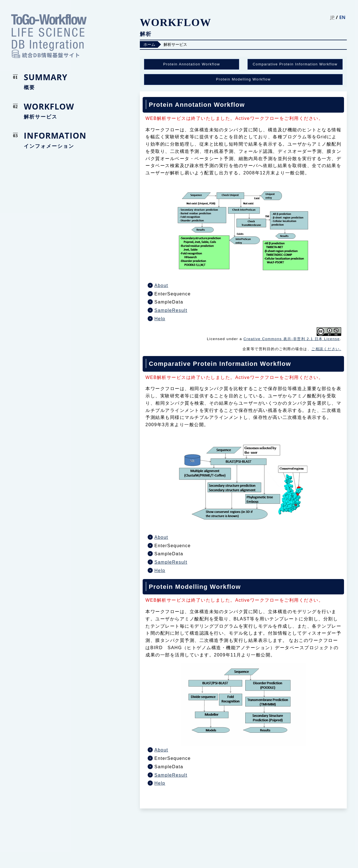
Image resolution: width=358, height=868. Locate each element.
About (161, 285)
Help (160, 319)
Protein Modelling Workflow (243, 79)
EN (342, 17)
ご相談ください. (326, 349)
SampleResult (171, 310)
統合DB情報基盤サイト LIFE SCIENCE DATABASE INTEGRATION (49, 36)
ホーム (149, 44)
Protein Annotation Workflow (192, 64)
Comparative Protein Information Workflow (295, 64)
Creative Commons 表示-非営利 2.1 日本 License (291, 339)
